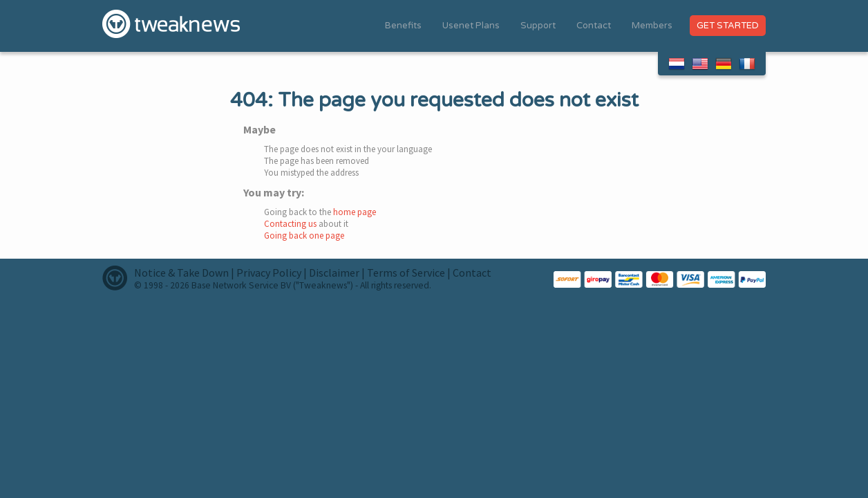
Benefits (403, 26)
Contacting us (290, 224)
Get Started (728, 26)
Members (652, 26)
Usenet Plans (471, 26)
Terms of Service (406, 273)
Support (538, 26)
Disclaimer (334, 273)
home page (355, 212)
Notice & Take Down (181, 273)
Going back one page (304, 236)
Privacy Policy (269, 273)
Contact (594, 26)
